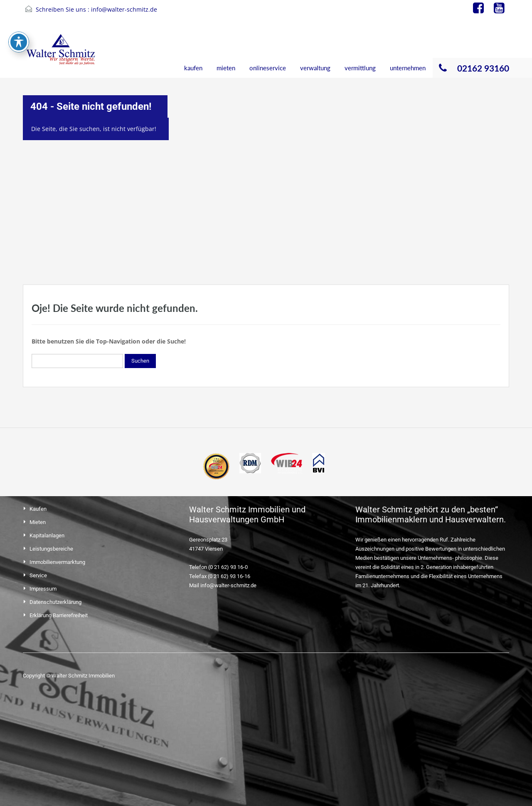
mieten (226, 68)
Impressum (43, 589)
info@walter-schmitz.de (124, 9)
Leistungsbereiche (51, 549)
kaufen (193, 68)
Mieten (38, 522)
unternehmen (408, 68)
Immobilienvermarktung (57, 562)
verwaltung (315, 68)
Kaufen (38, 509)
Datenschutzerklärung (55, 602)
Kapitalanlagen (47, 535)
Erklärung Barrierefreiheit (59, 615)
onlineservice (268, 68)
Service (38, 575)
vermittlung (360, 68)
